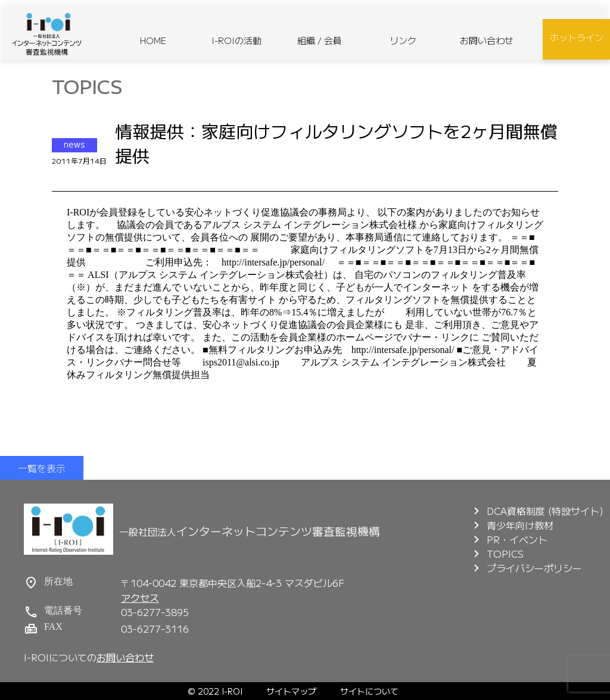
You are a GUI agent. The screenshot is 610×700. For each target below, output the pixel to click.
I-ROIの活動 (236, 40)
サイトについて (369, 691)
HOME (153, 40)
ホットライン (577, 37)
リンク (403, 40)
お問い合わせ (487, 40)
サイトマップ (291, 691)
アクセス (140, 598)
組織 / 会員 (320, 40)
